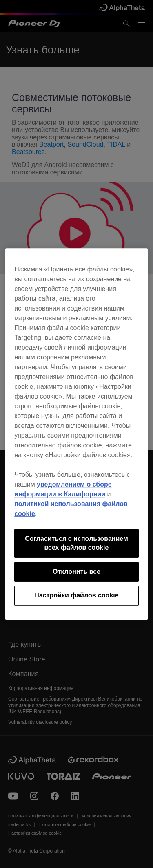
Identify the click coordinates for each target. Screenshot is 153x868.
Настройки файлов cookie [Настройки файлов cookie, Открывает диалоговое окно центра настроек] (76, 595)
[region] (76, 434)
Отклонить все (76, 572)
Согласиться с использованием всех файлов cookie (76, 543)
